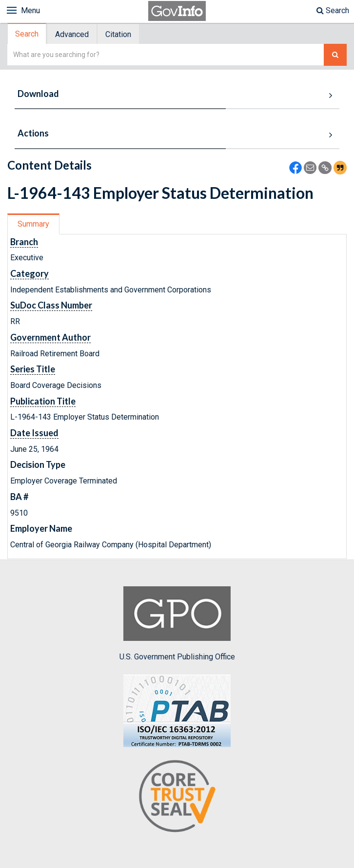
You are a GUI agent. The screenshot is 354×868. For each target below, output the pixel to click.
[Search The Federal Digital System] (335, 55)
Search (333, 10)
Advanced (72, 34)
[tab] (27, 34)
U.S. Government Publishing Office (177, 624)
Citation (118, 34)
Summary (33, 224)
